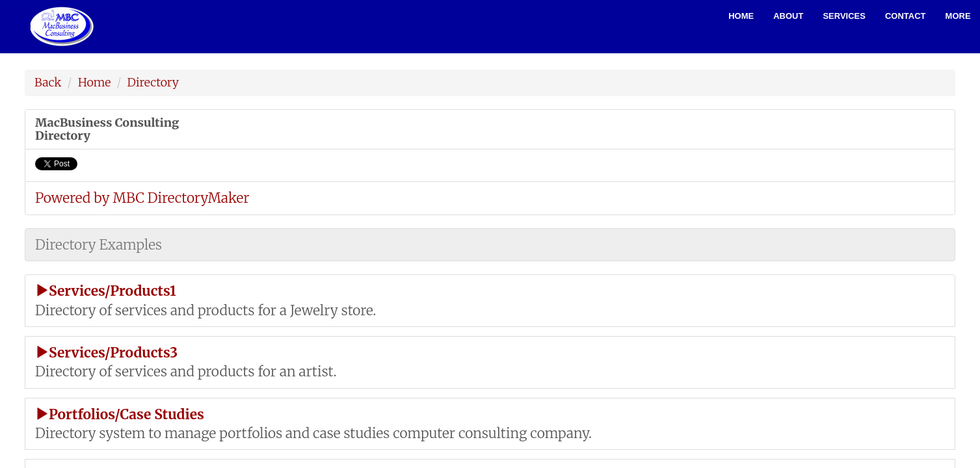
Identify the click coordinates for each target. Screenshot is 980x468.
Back (48, 82)
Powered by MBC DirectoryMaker (142, 198)
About (788, 16)
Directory (153, 82)
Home (741, 16)
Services (844, 16)
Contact (906, 16)
